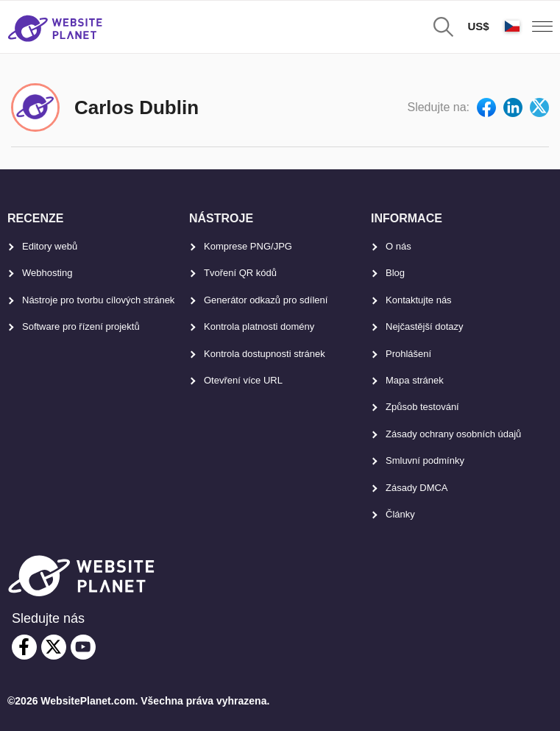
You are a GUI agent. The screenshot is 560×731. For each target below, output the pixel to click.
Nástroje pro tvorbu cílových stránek (98, 300)
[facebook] (24, 647)
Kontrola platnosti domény (259, 326)
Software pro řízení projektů (81, 326)
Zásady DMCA (417, 488)
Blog (395, 273)
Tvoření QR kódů (240, 273)
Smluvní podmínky (425, 460)
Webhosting (47, 273)
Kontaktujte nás (419, 300)
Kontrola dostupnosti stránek (265, 354)
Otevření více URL (243, 380)
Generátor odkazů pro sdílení (266, 300)
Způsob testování (422, 407)
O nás (398, 246)
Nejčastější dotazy (425, 326)
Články (400, 514)
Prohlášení (408, 354)
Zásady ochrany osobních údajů (453, 434)
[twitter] (54, 647)
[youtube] (83, 647)
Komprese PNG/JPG (248, 246)
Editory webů (50, 246)
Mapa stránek (415, 380)
